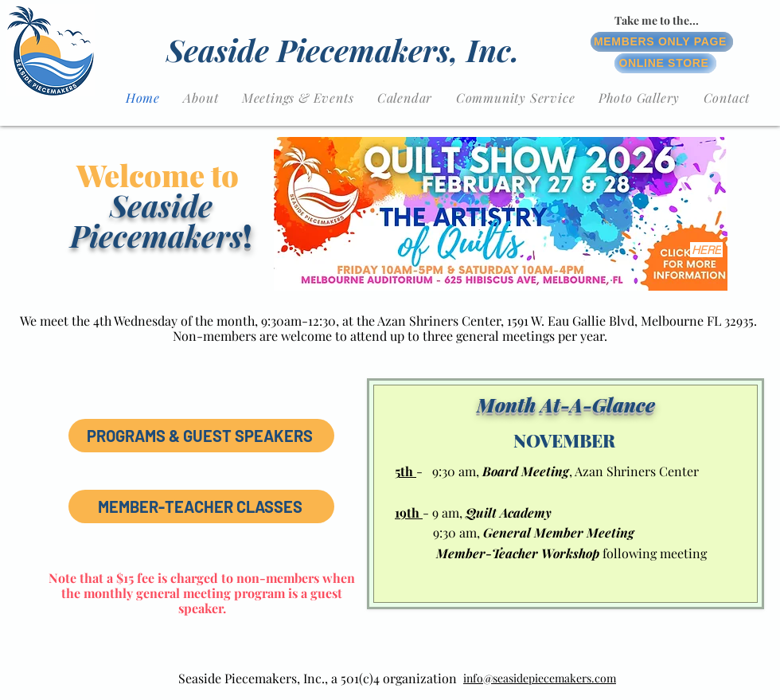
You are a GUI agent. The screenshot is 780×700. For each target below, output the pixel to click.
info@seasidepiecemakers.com (540, 678)
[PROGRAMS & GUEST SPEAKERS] (201, 436)
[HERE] (706, 250)
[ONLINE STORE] (665, 63)
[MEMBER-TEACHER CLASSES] (201, 506)
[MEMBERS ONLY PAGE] (662, 42)
